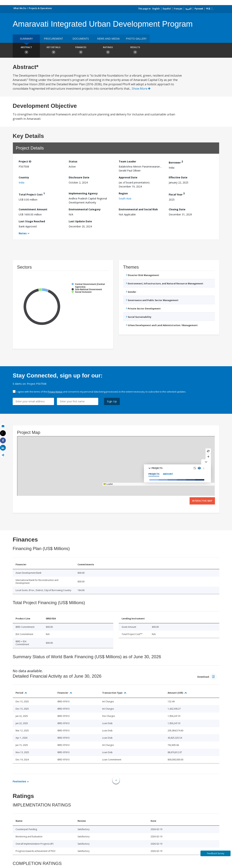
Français (178, 9)
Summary (26, 39)
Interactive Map (202, 501)
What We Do (20, 8)
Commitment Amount (33, 209)
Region (123, 193)
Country (24, 177)
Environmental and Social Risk (138, 209)
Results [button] (135, 51)
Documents (81, 39)
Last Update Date (80, 221)
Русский (199, 9)
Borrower (176, 162)
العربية (188, 9)
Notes (23, 233)
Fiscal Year (177, 194)
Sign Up (112, 401)
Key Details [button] (53, 51)
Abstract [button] (26, 51)
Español (167, 9)
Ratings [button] (108, 51)
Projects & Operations (40, 8)
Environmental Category (85, 209)
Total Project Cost (32, 194)
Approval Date (128, 177)
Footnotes (19, 781)
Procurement (53, 39)
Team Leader (127, 161)
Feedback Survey (216, 853)
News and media (108, 39)
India (21, 182)
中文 (208, 9)
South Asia (125, 198)
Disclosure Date (79, 177)
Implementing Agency (83, 193)
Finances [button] (81, 51)
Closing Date (177, 209)
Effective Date (178, 177)
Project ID (25, 161)
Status (73, 161)
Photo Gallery (136, 39)
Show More (141, 89)
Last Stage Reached (32, 221)
